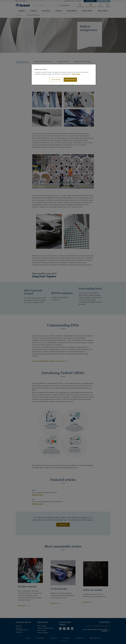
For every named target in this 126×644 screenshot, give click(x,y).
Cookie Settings (56, 80)
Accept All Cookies (70, 80)
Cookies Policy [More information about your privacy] (76, 74)
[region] (64, 75)
